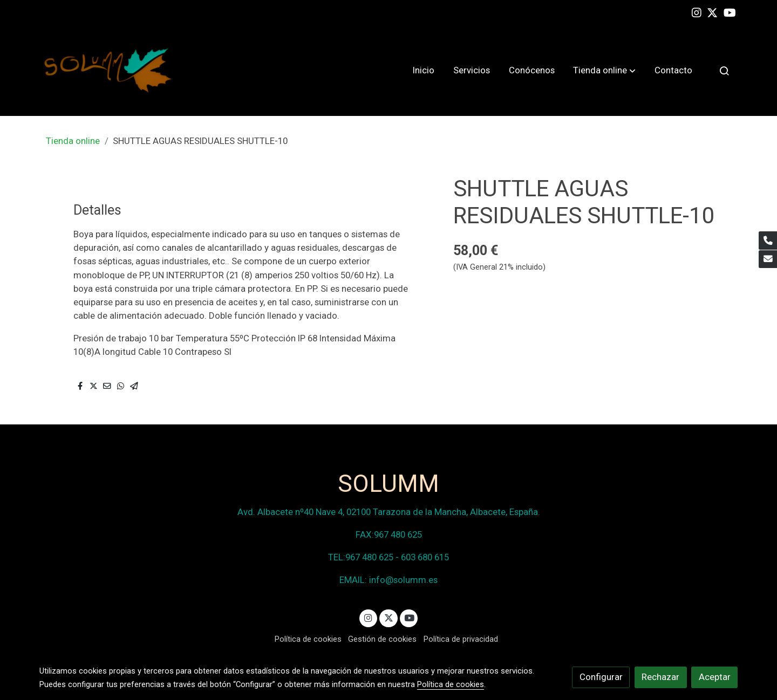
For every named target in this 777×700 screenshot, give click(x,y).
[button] (604, 71)
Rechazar (660, 677)
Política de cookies (308, 639)
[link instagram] (697, 12)
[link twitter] (712, 12)
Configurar (601, 677)
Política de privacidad (461, 639)
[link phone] (768, 241)
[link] (108, 70)
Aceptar (715, 677)
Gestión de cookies (382, 639)
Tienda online (73, 141)
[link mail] (768, 259)
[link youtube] (730, 12)
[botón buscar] (724, 71)
